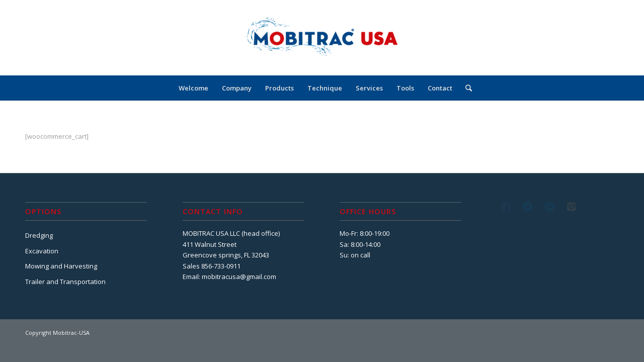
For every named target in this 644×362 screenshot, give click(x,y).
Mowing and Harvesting (61, 266)
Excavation (42, 251)
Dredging (39, 235)
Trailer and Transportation (65, 282)
